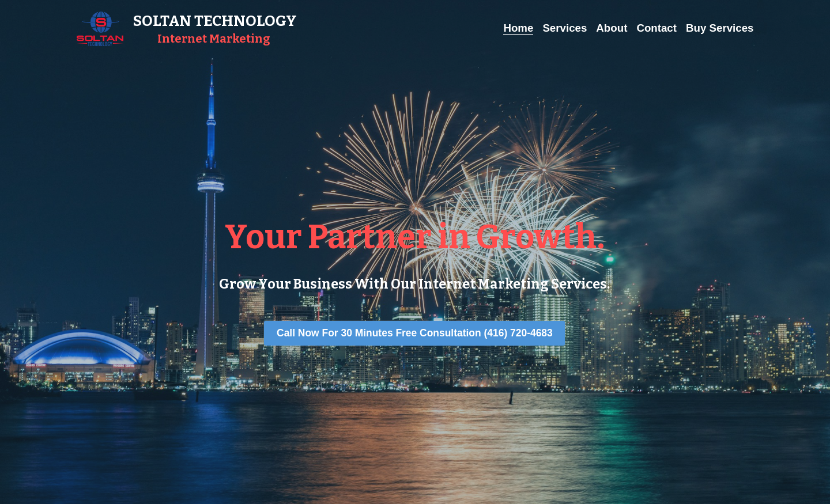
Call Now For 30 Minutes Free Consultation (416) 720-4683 (415, 333)
